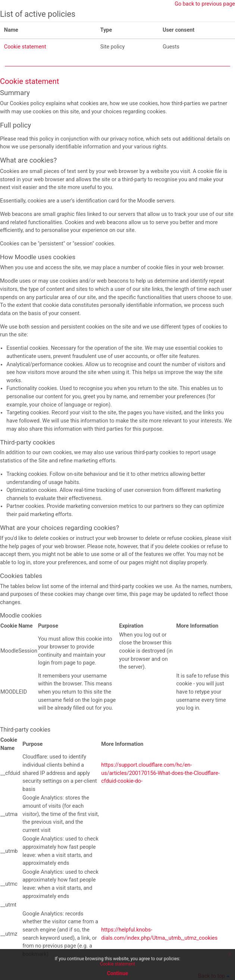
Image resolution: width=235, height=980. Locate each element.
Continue (118, 973)
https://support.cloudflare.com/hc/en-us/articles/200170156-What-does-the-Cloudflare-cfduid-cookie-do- (160, 773)
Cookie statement (25, 47)
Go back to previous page (205, 4)
